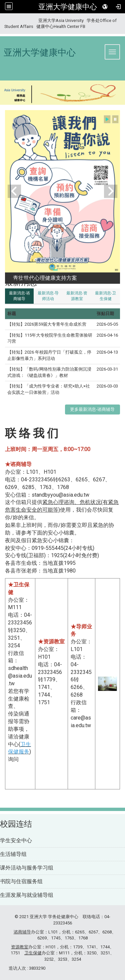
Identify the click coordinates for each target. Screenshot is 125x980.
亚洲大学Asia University (61, 20)
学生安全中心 (16, 840)
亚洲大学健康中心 (68, 7)
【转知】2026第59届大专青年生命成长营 (47, 324)
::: (2, 20)
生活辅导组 (13, 854)
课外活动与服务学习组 (27, 868)
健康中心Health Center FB (61, 26)
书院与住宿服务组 (21, 881)
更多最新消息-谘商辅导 (92, 409)
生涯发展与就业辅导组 (27, 895)
